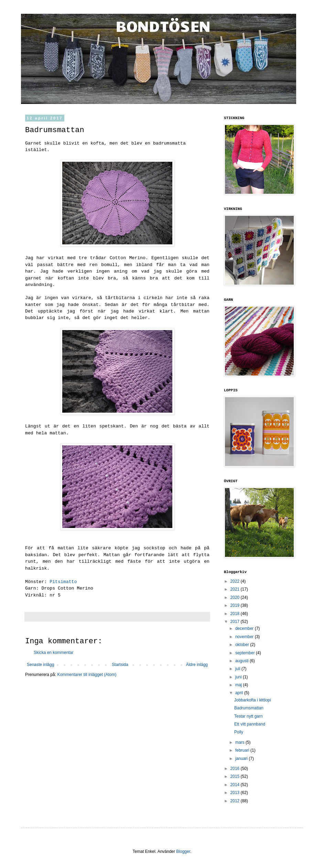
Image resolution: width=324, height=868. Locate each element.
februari (243, 750)
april (240, 693)
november (245, 637)
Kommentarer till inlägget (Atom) (87, 675)
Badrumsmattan (249, 708)
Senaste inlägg (40, 665)
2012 (236, 801)
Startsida (120, 665)
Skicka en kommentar (53, 653)
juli (238, 669)
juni (239, 677)
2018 (236, 614)
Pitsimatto (63, 582)
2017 (236, 622)
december (245, 628)
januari (242, 759)
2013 (236, 793)
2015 (236, 776)
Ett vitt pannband (250, 724)
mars (240, 742)
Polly (239, 732)
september (246, 653)
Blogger (183, 851)
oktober (243, 645)
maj (239, 685)
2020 (236, 597)
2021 (236, 589)
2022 (236, 581)
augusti (242, 661)
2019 (236, 605)
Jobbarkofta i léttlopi (253, 700)
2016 (236, 769)
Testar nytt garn (249, 716)
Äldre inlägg (197, 665)
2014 (236, 785)
